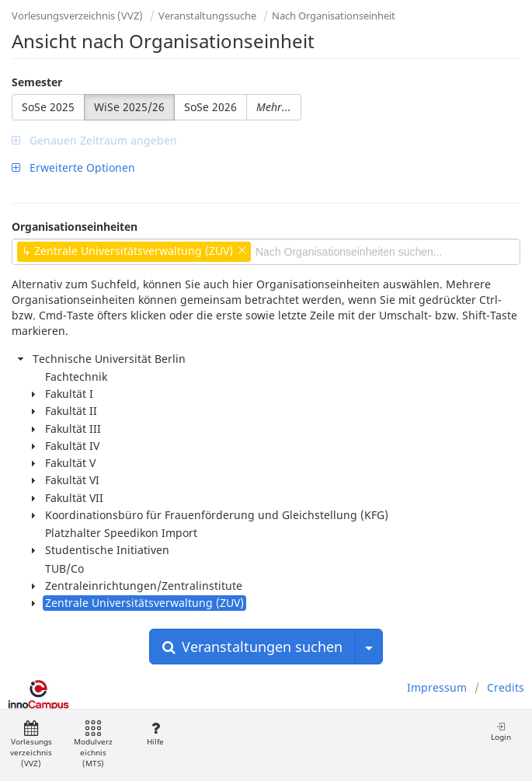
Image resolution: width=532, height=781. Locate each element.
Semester (37, 82)
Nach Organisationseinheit (334, 16)
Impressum (437, 687)
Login (501, 732)
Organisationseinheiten (75, 227)
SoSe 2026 (210, 107)
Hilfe (155, 734)
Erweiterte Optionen (73, 167)
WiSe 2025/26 (129, 107)
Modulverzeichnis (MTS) (93, 745)
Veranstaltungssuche (207, 16)
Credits (506, 687)
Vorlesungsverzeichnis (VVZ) (77, 16)
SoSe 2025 (48, 107)
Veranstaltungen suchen (252, 647)
